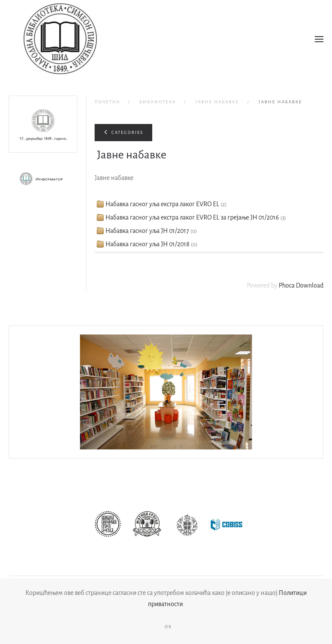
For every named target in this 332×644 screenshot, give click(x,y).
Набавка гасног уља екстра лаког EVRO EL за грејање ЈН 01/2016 (192, 217)
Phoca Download (301, 285)
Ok (168, 627)
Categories (123, 132)
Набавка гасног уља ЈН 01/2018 (148, 244)
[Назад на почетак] (60, 39)
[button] (319, 39)
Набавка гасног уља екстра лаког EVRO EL (162, 204)
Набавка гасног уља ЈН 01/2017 (147, 231)
